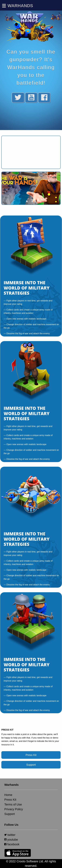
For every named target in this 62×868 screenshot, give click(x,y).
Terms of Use (13, 804)
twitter (10, 835)
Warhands (20, 6)
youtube (11, 840)
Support (31, 765)
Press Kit (31, 755)
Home (8, 795)
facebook (12, 844)
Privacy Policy (14, 809)
